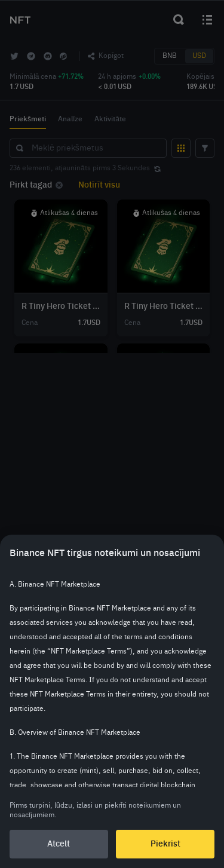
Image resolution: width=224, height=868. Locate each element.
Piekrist (165, 844)
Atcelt (59, 844)
